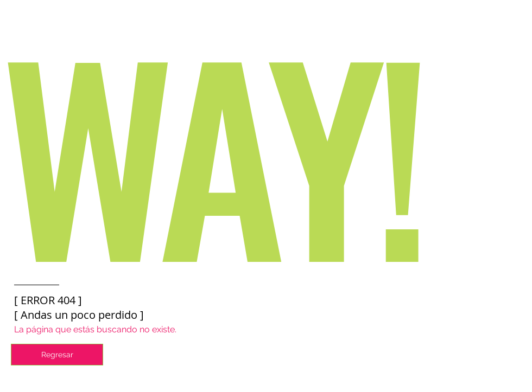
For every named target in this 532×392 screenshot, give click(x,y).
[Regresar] (57, 355)
